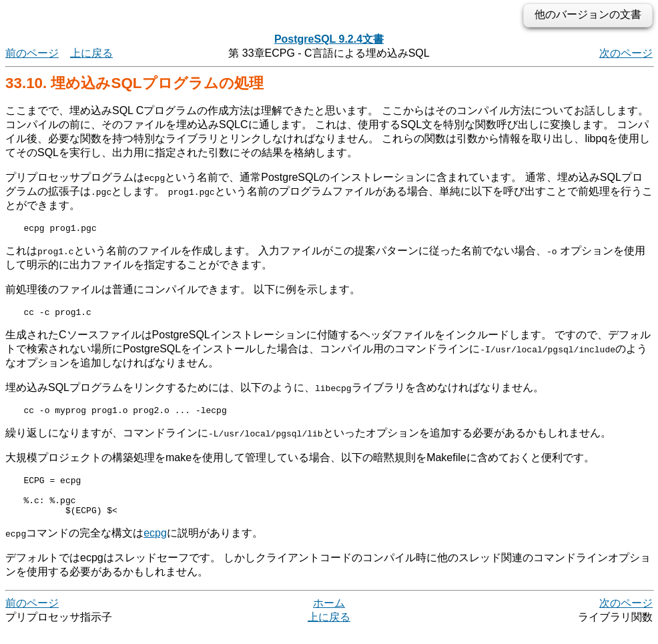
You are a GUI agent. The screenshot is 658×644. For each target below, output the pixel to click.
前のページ (32, 53)
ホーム (329, 617)
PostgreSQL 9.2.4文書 (329, 39)
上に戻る (91, 53)
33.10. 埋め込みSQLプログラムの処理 (134, 83)
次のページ (626, 53)
